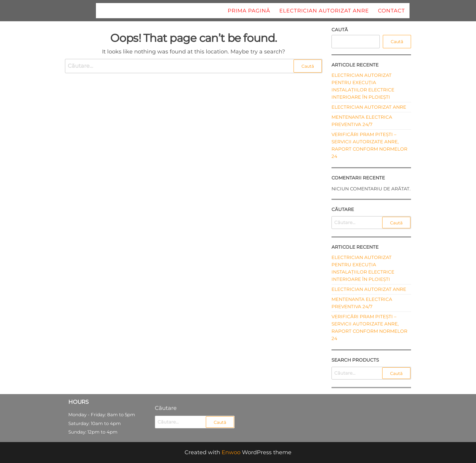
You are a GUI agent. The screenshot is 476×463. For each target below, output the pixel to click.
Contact (391, 11)
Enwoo (231, 452)
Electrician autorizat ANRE (324, 11)
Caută (340, 30)
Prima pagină (249, 11)
